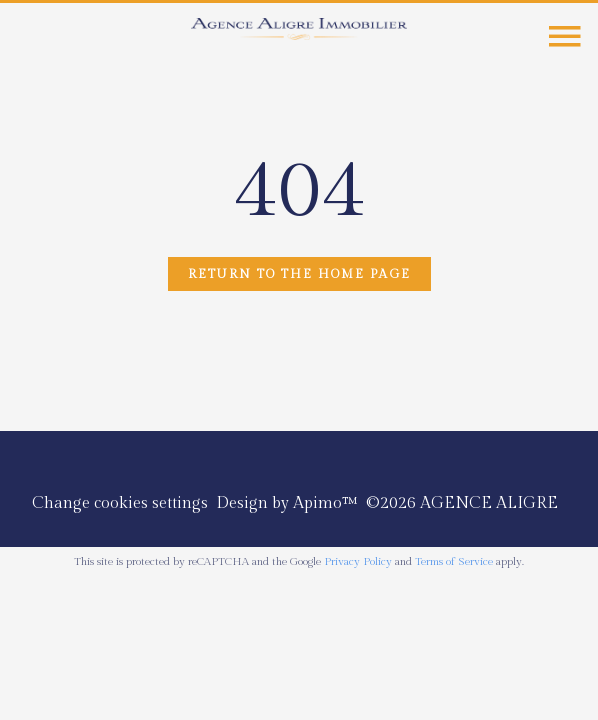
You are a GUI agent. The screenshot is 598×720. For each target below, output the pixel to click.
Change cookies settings (120, 503)
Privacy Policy (358, 561)
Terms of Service (454, 561)
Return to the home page (299, 274)
